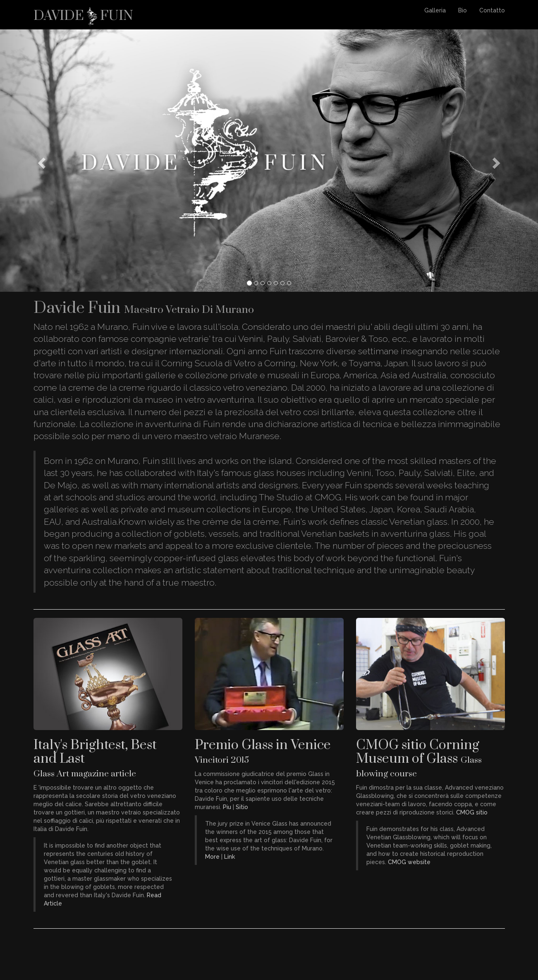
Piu (227, 807)
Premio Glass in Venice (263, 751)
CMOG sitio (472, 812)
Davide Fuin (83, 13)
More (212, 857)
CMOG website (409, 862)
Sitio (242, 807)
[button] (40, 160)
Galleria (435, 10)
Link (230, 857)
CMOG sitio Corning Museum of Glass (419, 758)
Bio (463, 10)
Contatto (492, 10)
